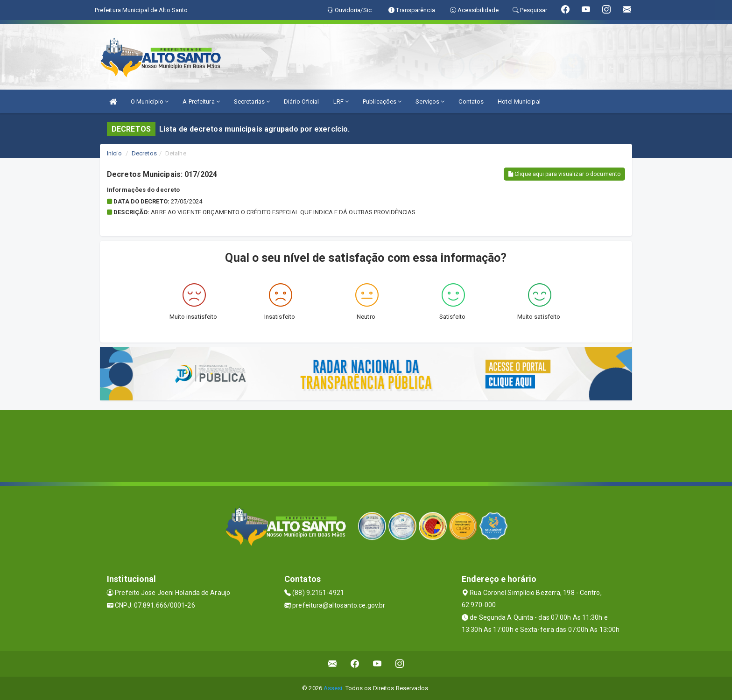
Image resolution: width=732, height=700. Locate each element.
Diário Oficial (301, 101)
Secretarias (252, 101)
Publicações (382, 101)
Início (114, 153)
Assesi (333, 688)
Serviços (430, 101)
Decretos (144, 153)
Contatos (471, 101)
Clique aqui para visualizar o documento (564, 174)
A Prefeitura (201, 101)
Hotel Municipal (519, 101)
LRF (341, 101)
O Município (150, 101)
